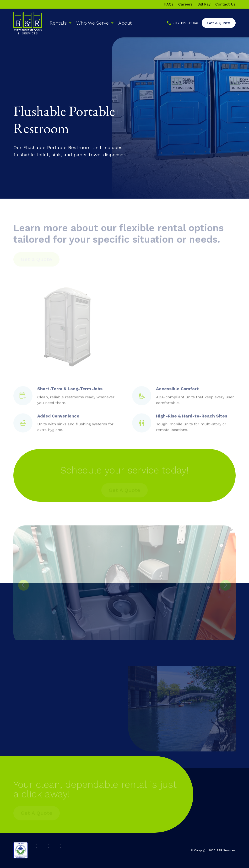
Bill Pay (204, 4)
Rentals (58, 23)
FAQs (169, 4)
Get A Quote (219, 23)
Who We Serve (92, 23)
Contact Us (225, 4)
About (125, 23)
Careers (185, 4)
